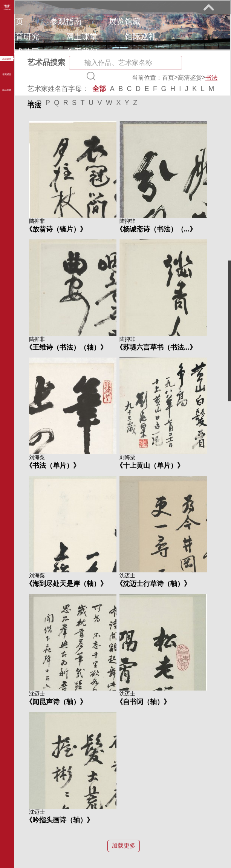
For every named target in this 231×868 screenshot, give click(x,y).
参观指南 (66, 21)
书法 (211, 78)
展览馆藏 (125, 21)
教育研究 (23, 36)
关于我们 (82, 52)
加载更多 (124, 846)
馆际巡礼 (141, 36)
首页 (15, 21)
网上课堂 (82, 36)
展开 (208, 7)
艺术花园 (23, 52)
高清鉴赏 (190, 78)
